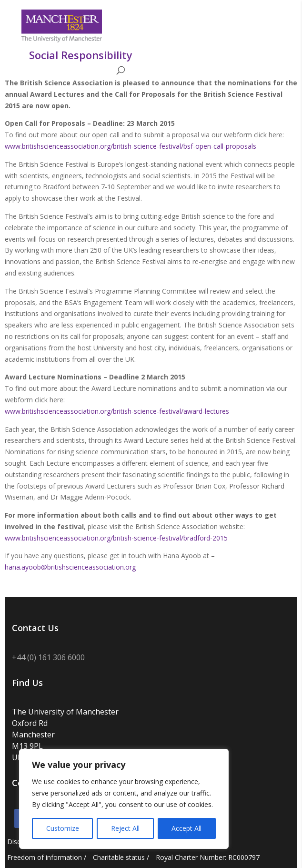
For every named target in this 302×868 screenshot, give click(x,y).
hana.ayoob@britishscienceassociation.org (70, 567)
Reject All (125, 828)
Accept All (186, 828)
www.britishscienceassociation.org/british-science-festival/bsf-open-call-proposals (131, 146)
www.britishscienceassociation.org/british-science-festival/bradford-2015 (116, 538)
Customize (63, 828)
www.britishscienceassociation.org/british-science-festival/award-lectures (117, 411)
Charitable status (119, 857)
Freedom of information (45, 857)
